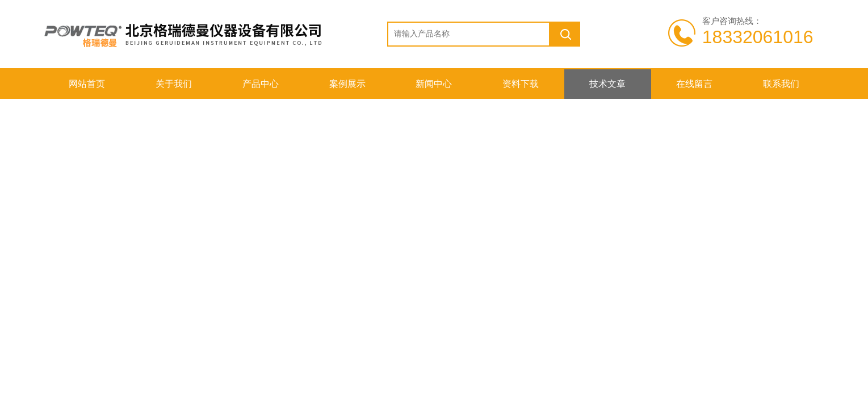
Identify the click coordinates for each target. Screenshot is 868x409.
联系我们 (781, 84)
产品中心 (261, 84)
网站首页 (87, 84)
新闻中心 (434, 84)
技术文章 (607, 84)
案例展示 (347, 84)
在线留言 (694, 84)
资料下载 (521, 84)
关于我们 (174, 84)
